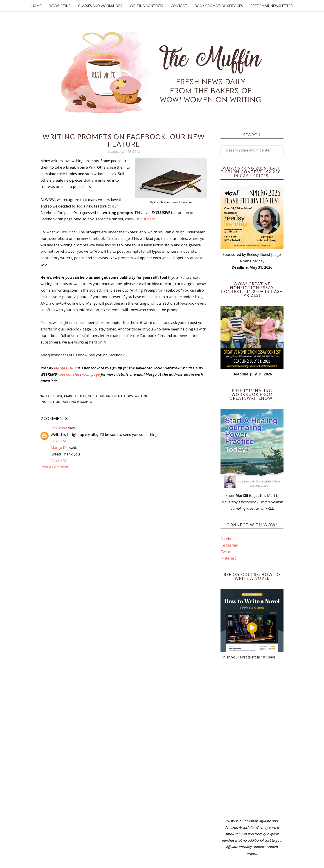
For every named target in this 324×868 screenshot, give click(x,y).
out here (148, 219)
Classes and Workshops (100, 6)
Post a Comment (54, 467)
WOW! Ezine (60, 6)
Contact (179, 6)
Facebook (54, 396)
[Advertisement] (252, 739)
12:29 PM (58, 441)
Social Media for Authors (110, 396)
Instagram (229, 545)
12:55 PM (58, 460)
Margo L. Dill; (65, 368)
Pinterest (228, 558)
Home (36, 6)
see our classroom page (80, 374)
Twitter (227, 552)
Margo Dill (60, 448)
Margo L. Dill (75, 396)
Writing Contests (146, 6)
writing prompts (77, 402)
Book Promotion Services (219, 6)
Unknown (59, 428)
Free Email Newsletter (272, 6)
